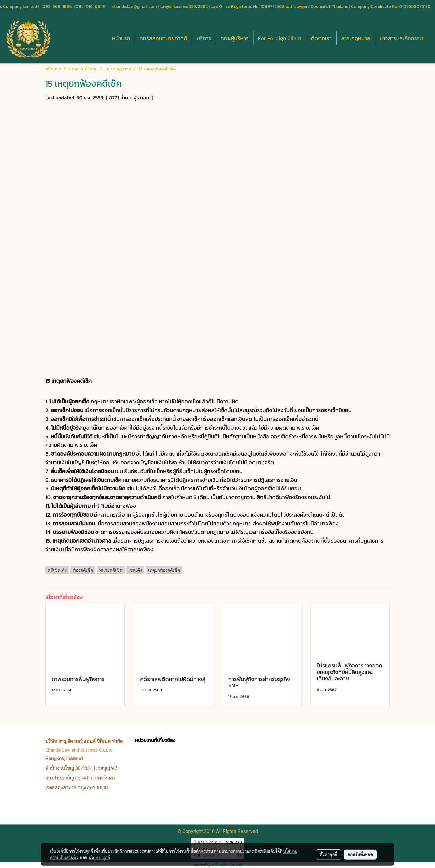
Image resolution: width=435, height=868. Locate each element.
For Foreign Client (280, 38)
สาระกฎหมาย (356, 38)
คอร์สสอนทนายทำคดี (163, 38)
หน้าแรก (121, 38)
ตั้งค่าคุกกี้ (329, 854)
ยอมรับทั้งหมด (360, 854)
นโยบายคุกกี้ (99, 857)
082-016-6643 (90, 6)
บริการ (204, 38)
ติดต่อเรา (321, 38)
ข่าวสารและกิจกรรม (401, 38)
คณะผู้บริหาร (235, 38)
